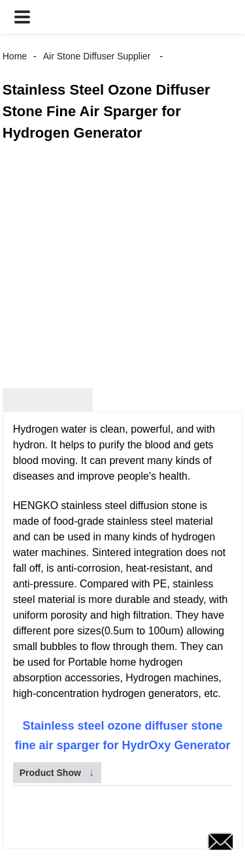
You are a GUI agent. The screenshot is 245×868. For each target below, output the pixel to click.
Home (15, 56)
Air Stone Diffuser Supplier (97, 56)
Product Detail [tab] (48, 400)
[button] (22, 17)
